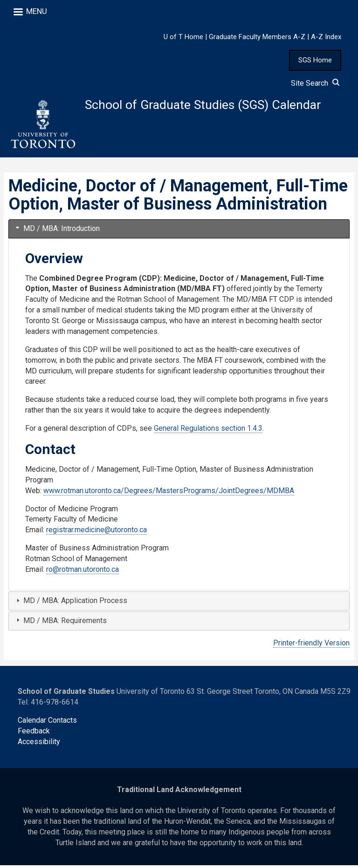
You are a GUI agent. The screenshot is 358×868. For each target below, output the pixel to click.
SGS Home (315, 60)
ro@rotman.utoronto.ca (83, 572)
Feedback (34, 734)
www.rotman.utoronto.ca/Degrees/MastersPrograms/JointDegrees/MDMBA (169, 493)
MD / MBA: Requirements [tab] (60, 623)
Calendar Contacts (47, 723)
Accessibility (39, 744)
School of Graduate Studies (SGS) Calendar (210, 105)
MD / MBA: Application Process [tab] (71, 603)
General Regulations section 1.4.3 (208, 431)
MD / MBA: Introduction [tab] (57, 231)
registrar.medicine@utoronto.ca (96, 532)
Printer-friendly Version (311, 645)
